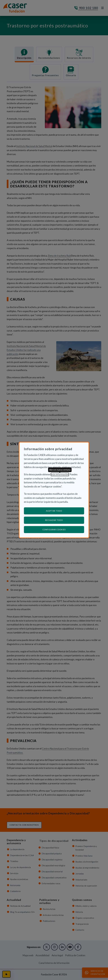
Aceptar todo (54, 511)
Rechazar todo (54, 520)
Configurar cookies (63, 530)
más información (60, 474)
